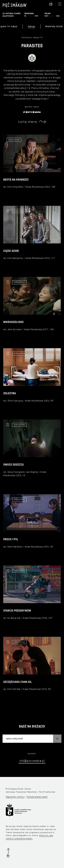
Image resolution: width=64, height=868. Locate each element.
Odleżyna (10, 394)
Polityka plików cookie (37, 797)
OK (57, 738)
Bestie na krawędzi (16, 180)
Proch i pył (11, 540)
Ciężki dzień (11, 251)
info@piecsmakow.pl (32, 761)
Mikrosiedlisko (13, 322)
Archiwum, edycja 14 (32, 38)
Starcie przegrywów (17, 611)
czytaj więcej (28, 122)
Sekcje (31, 26)
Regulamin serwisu (15, 797)
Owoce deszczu (13, 465)
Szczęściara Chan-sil (17, 682)
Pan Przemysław (47, 792)
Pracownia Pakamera (26, 792)
